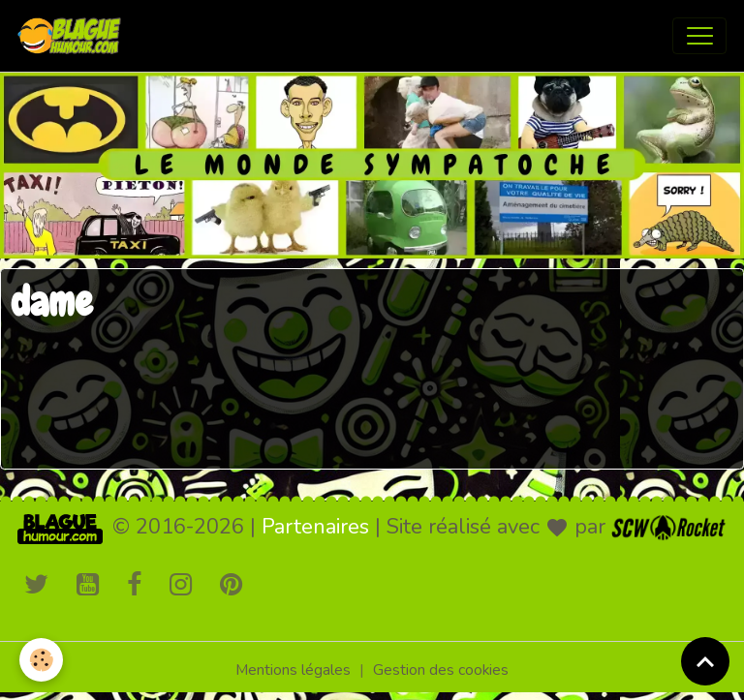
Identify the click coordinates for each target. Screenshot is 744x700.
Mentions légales (293, 670)
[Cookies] (41, 660)
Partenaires (315, 527)
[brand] (74, 36)
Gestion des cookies (441, 670)
